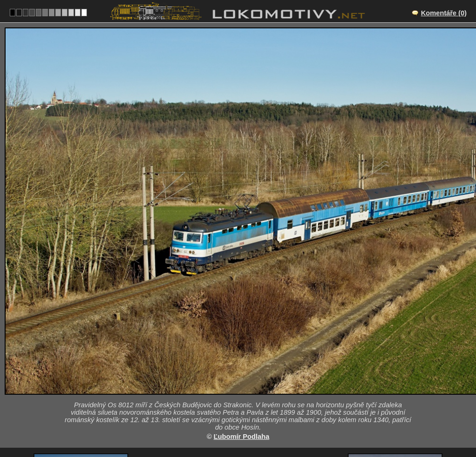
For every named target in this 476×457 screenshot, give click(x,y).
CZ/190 (246, 389)
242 (260, 427)
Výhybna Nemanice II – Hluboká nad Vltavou (248, 375)
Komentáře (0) (444, 13)
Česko (233, 427)
